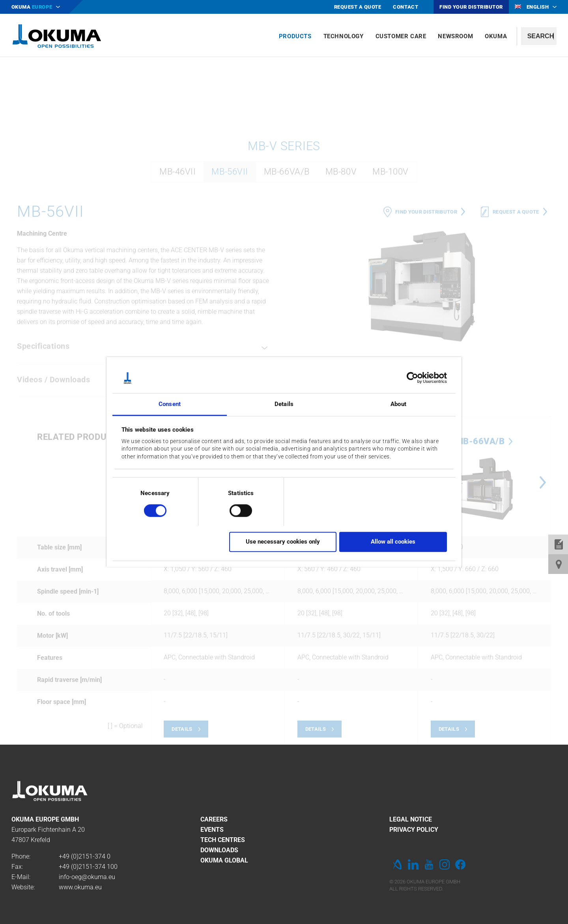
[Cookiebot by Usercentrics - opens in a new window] (412, 378)
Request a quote (516, 315)
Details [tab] (284, 404)
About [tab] (398, 404)
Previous (292, 586)
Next (543, 586)
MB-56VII (230, 275)
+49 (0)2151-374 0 (85, 856)
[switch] (234, 510)
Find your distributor (426, 315)
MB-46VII (177, 275)
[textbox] (539, 36)
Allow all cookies (393, 542)
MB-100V (390, 275)
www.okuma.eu (80, 887)
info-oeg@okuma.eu (87, 877)
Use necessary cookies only (283, 542)
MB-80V (341, 275)
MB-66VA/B (287, 275)
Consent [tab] (170, 404)
